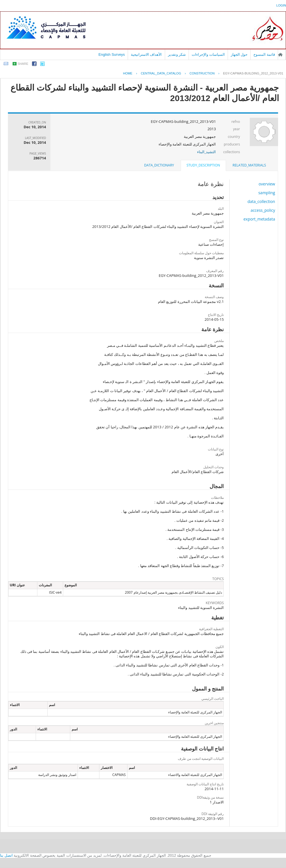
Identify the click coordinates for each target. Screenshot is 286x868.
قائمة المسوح (264, 54)
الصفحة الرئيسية (280, 55)
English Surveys (112, 54)
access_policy (263, 210)
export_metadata (259, 219)
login (281, 5)
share (23, 64)
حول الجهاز (239, 54)
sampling (267, 193)
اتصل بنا (6, 855)
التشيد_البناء (207, 152)
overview (267, 184)
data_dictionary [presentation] (159, 165)
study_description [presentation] (203, 165)
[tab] (249, 165)
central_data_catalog (161, 73)
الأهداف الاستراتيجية (146, 54)
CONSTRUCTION (202, 73)
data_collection (261, 201)
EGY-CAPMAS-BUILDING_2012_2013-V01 (253, 73)
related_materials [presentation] (249, 165)
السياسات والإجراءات (208, 54)
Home (128, 73)
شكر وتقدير (177, 54)
